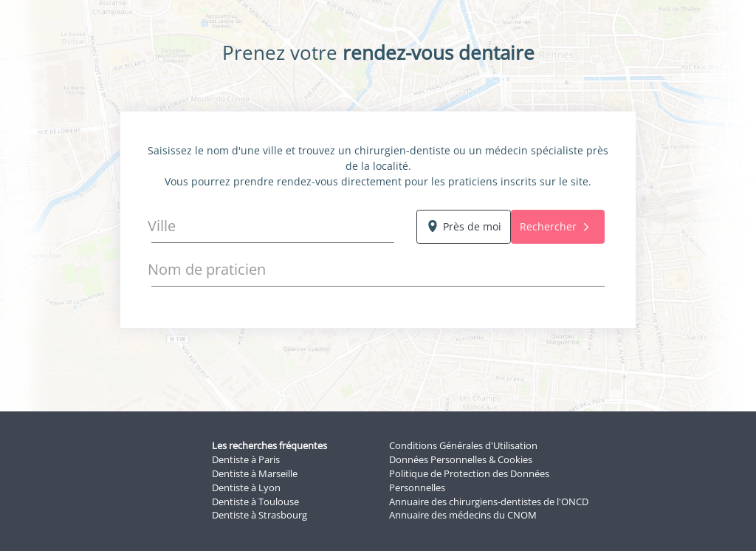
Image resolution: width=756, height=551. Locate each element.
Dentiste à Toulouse (255, 502)
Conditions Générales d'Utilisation (463, 446)
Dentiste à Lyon (246, 488)
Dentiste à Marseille (255, 474)
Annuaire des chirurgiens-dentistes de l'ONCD (489, 502)
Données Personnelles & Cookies (461, 460)
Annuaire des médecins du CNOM (463, 515)
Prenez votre (378, 53)
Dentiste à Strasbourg (260, 515)
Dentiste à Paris (246, 460)
